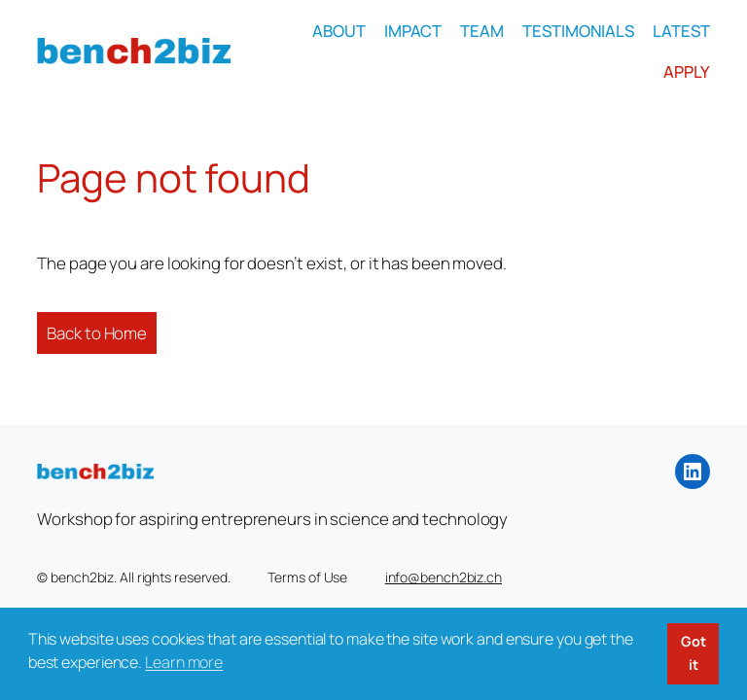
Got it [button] (694, 653)
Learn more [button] (184, 662)
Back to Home (97, 333)
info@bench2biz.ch (444, 577)
